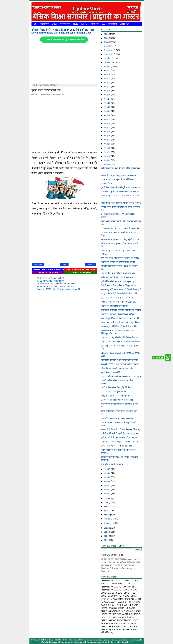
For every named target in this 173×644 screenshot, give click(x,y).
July (106, 498)
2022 (107, 528)
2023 (107, 46)
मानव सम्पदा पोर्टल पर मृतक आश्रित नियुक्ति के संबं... (121, 203)
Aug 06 (108, 473)
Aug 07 (108, 469)
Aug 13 (108, 144)
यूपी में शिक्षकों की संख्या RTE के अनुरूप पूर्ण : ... (120, 281)
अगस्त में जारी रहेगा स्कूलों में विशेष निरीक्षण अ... (119, 179)
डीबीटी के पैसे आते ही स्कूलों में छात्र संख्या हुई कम (120, 433)
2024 (107, 42)
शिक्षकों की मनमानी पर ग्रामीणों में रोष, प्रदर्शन (118, 262)
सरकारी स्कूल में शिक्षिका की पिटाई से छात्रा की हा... (120, 326)
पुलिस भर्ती (95, 24)
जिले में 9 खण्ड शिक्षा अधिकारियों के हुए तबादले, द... (121, 285)
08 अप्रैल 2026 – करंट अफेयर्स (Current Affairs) (56, 284)
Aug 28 (108, 83)
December (109, 50)
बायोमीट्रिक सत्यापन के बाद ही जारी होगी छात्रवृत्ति (120, 360)
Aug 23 (108, 103)
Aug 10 (108, 156)
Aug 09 (108, 160)
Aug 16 (108, 132)
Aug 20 (108, 115)
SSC (103, 24)
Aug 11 (108, 152)
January (108, 523)
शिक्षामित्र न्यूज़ (65, 24)
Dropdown (125, 24)
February (108, 519)
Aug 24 (108, 99)
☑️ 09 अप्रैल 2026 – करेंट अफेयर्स (50, 281)
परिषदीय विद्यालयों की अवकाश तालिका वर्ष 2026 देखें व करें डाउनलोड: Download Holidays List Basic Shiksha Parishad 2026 (63, 31)
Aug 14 (108, 140)
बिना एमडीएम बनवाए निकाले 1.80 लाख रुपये (118, 273)
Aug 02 (108, 489)
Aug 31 (108, 70)
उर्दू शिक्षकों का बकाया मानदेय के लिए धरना (117, 400)
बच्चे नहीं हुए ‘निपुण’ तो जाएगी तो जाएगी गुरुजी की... (121, 318)
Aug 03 (108, 485)
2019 (107, 540)
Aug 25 (108, 95)
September (109, 62)
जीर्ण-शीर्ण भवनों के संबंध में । (112, 464)
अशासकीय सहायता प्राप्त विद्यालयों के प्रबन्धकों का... (121, 192)
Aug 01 (108, 493)
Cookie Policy (128, 642)
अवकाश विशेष (106, 183)
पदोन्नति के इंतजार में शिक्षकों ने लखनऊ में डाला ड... (120, 442)
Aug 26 (108, 91)
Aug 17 (108, 127)
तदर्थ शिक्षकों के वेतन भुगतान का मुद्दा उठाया (117, 418)
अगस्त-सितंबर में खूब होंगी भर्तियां (113, 392)
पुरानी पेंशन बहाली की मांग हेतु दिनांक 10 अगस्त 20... (121, 187)
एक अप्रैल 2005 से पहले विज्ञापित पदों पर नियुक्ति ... (121, 364)
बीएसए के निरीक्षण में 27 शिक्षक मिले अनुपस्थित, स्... (121, 429)
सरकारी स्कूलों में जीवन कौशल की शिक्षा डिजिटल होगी (121, 289)
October (108, 58)
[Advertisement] (64, 63)
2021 (107, 532)
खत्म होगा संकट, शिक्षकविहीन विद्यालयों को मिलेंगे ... (120, 258)
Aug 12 (108, 148)
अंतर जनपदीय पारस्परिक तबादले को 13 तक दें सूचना (121, 376)
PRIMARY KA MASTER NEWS (53, 94)
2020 (107, 536)
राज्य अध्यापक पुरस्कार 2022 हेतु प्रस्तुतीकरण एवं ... (121, 239)
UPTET (54, 24)
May (106, 507)
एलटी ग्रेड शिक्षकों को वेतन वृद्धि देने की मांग (117, 387)
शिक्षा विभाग (45, 24)
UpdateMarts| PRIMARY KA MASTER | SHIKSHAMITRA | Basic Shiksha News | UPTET (57, 640)
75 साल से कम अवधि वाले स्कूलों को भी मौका (118, 298)
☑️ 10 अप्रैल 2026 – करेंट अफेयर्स (50, 278)
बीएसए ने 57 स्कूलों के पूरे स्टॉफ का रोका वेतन (118, 175)
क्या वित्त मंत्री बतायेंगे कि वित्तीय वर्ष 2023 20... (119, 302)
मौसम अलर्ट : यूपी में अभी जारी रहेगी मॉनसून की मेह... (121, 322)
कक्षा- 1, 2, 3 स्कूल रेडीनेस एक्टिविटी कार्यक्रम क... (120, 337)
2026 (107, 34)
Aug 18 (108, 123)
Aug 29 (108, 78)
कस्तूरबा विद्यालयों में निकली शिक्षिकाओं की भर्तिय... (120, 294)
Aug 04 (108, 481)
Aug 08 (108, 164)
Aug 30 (108, 74)
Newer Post (38, 265)
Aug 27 (108, 87)
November (109, 54)
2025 (107, 38)
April (106, 511)
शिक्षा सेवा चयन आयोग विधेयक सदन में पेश (117, 368)
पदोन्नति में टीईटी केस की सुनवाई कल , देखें (117, 277)
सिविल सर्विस (113, 24)
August (108, 66)
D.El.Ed (75, 24)
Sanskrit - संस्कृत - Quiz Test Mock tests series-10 (59, 289)
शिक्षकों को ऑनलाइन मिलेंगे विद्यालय (115, 306)
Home (35, 24)
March (107, 515)
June (107, 502)
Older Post (91, 265)
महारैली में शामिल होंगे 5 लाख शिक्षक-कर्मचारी (118, 314)
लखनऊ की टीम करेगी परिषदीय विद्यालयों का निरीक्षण (121, 310)
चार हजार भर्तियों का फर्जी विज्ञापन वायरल (117, 396)
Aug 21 (108, 111)
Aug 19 (108, 119)
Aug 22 (108, 107)
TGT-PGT (85, 24)
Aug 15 (108, 136)
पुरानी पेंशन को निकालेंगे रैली (46, 90)
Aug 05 (108, 477)
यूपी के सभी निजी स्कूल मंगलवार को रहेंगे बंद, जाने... (121, 438)
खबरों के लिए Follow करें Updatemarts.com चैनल (65, 40)
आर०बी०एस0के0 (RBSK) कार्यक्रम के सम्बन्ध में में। (121, 228)
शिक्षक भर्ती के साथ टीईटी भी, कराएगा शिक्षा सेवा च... (121, 342)
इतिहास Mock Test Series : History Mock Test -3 (58, 286)
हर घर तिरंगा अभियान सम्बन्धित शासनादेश (117, 446)
